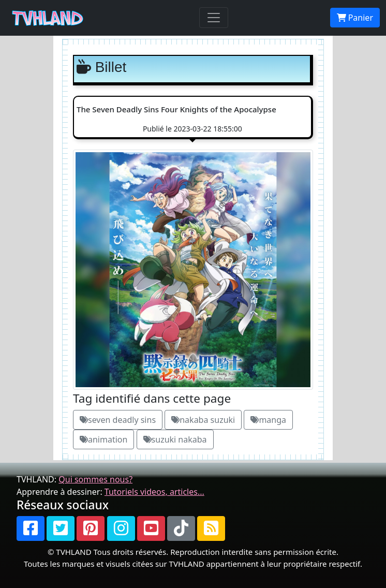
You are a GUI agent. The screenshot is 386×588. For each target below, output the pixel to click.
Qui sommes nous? (95, 479)
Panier (355, 18)
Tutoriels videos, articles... (154, 492)
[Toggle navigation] (214, 18)
